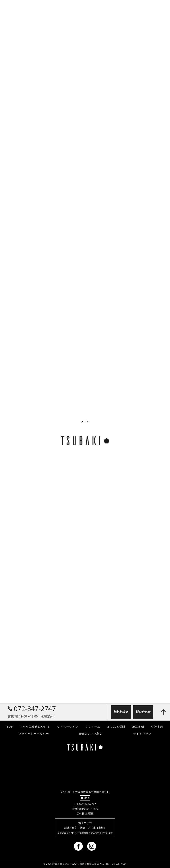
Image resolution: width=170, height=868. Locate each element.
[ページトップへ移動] (163, 712)
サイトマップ (142, 733)
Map (85, 798)
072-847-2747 (32, 709)
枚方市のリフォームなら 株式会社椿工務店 (76, 864)
